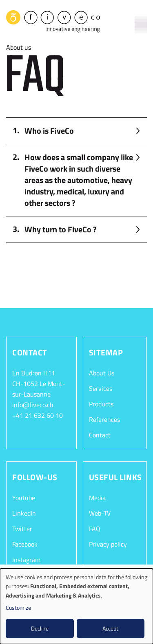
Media (97, 498)
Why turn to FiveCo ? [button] (61, 229)
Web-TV (100, 513)
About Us (102, 373)
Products (101, 404)
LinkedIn (24, 513)
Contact (100, 435)
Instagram (26, 560)
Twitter (22, 529)
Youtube (24, 498)
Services (101, 388)
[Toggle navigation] (141, 20)
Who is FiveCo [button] (49, 131)
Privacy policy (108, 544)
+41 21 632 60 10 (38, 415)
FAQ (95, 529)
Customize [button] (18, 608)
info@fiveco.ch (33, 405)
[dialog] (76, 606)
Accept (110, 628)
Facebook (25, 544)
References (104, 419)
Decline (40, 628)
